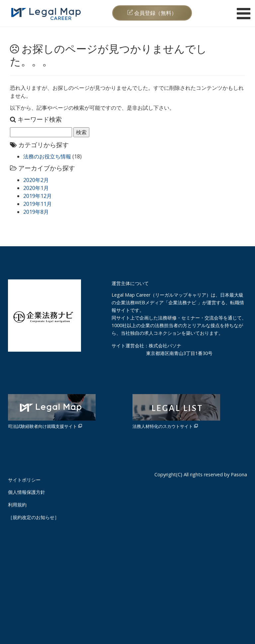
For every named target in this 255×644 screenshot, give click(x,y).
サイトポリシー (24, 480)
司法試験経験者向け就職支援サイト (52, 412)
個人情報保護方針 (27, 492)
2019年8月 (36, 212)
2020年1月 (36, 188)
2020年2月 (36, 180)
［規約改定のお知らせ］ (34, 517)
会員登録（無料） (152, 13)
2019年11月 (38, 204)
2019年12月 (38, 196)
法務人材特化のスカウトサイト (176, 412)
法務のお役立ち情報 (47, 156)
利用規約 (17, 505)
